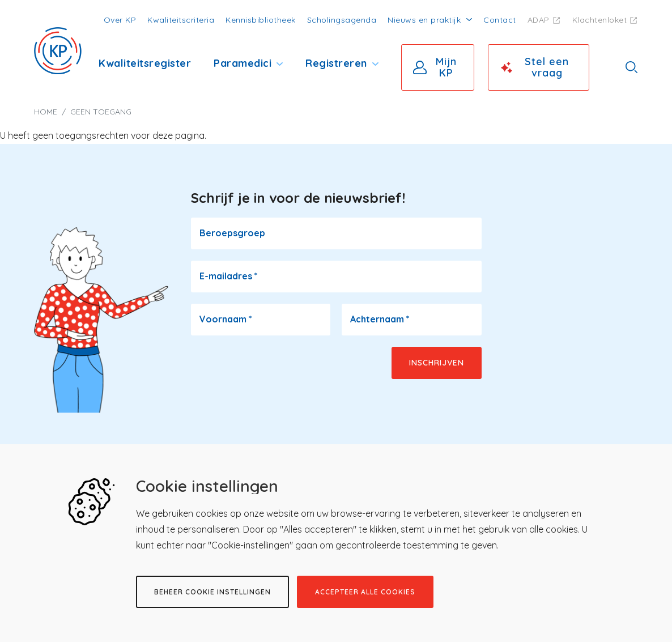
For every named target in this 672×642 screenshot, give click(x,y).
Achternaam (380, 319)
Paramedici (243, 63)
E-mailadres (229, 276)
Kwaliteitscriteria (181, 20)
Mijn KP (446, 67)
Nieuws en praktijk (424, 20)
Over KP (120, 20)
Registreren (336, 63)
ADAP (539, 20)
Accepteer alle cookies (365, 592)
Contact (500, 20)
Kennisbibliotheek (261, 20)
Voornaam (226, 319)
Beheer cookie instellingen (212, 592)
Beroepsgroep (232, 233)
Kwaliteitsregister (145, 63)
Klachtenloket (600, 20)
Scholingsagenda (342, 20)
